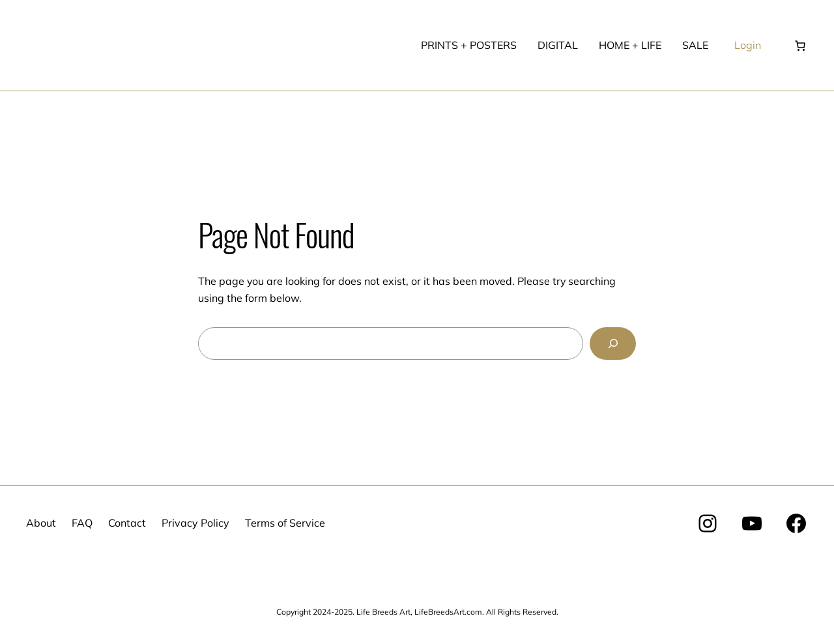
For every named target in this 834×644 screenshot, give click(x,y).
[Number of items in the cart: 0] (800, 46)
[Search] (613, 343)
